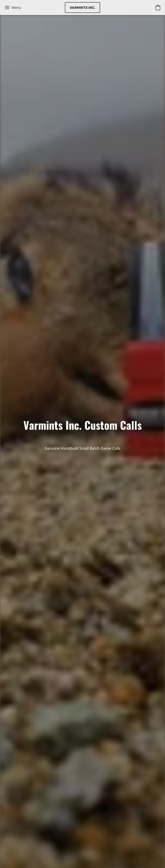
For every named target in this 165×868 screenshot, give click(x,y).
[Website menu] (13, 8)
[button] (82, 8)
